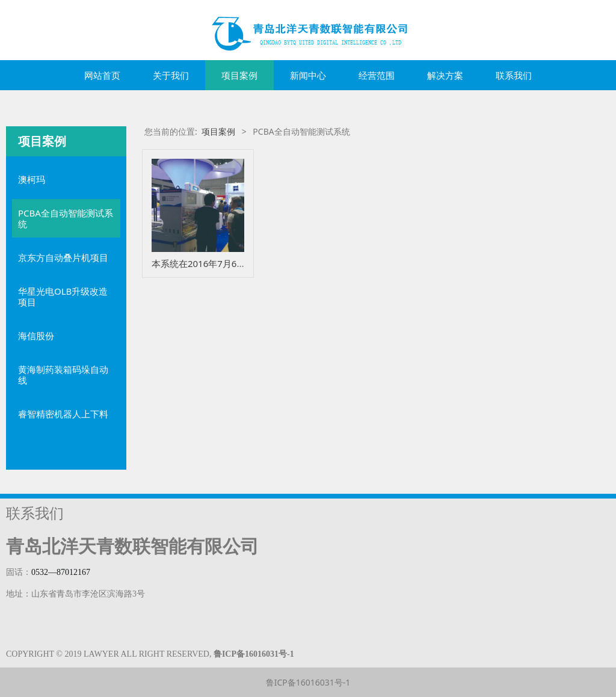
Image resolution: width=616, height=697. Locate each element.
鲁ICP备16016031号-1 (308, 682)
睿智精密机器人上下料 (63, 414)
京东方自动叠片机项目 (63, 257)
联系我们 (514, 75)
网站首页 (102, 75)
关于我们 (171, 75)
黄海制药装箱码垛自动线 (63, 375)
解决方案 (445, 75)
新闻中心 (308, 75)
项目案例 (239, 75)
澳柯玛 (32, 179)
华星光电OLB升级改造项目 (63, 296)
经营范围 (377, 75)
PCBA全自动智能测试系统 (66, 218)
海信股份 (36, 336)
